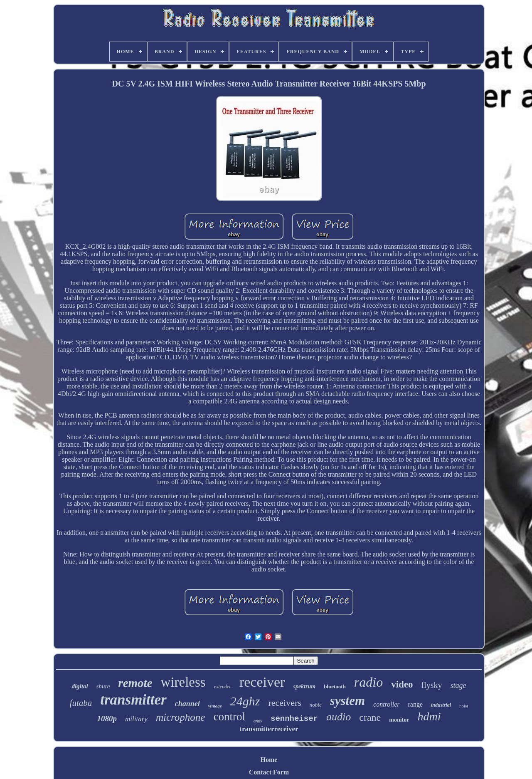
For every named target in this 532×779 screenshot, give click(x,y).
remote (135, 683)
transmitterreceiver (269, 729)
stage (458, 685)
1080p (107, 718)
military (136, 719)
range (415, 704)
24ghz (245, 701)
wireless (183, 682)
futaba (81, 703)
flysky (432, 685)
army (258, 721)
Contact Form (269, 772)
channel (187, 704)
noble (316, 705)
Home (269, 760)
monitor (399, 720)
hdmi (429, 716)
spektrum (304, 686)
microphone (181, 717)
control (229, 717)
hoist (464, 706)
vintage (215, 706)
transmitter (133, 700)
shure (103, 686)
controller (386, 704)
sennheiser (294, 719)
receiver (262, 682)
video (402, 684)
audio (339, 717)
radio (368, 682)
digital (80, 686)
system (347, 701)
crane (370, 717)
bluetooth (335, 686)
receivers (284, 703)
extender (223, 687)
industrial (441, 705)
